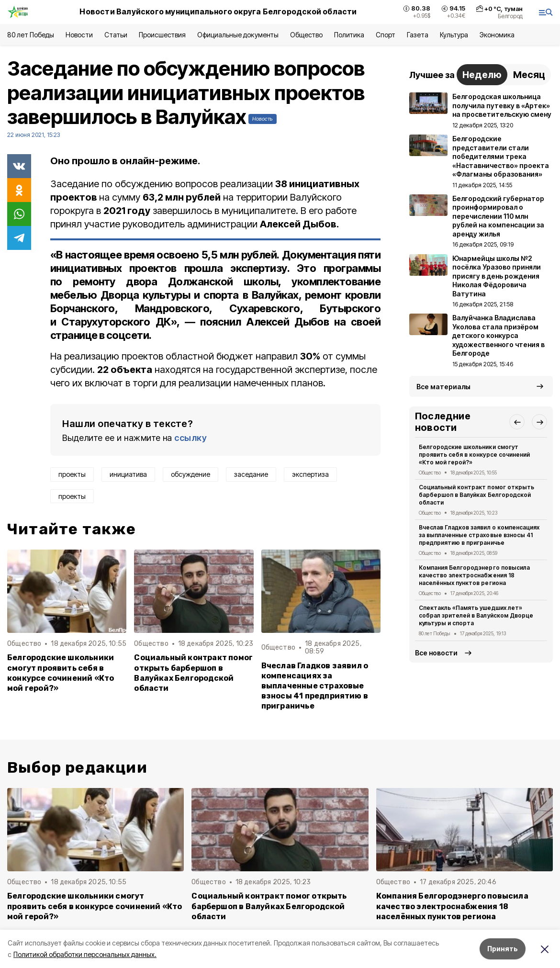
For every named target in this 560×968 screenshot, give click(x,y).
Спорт (386, 35)
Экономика (497, 35)
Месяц (529, 75)
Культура (454, 35)
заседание (251, 474)
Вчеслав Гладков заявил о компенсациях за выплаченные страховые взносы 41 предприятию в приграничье (315, 686)
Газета (418, 35)
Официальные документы (238, 35)
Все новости (436, 653)
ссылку (190, 438)
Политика (349, 35)
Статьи (116, 35)
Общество (306, 35)
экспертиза (310, 474)
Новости (79, 35)
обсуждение (190, 474)
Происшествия (162, 35)
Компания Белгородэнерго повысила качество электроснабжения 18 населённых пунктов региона (474, 575)
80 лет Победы (31, 35)
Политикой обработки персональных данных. (85, 954)
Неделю (482, 75)
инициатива (128, 474)
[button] (517, 422)
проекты (72, 474)
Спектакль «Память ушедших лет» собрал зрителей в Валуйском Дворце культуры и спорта (476, 615)
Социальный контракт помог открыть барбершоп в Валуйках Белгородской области (193, 673)
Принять (503, 949)
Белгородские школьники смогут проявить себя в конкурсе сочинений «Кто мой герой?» (61, 673)
